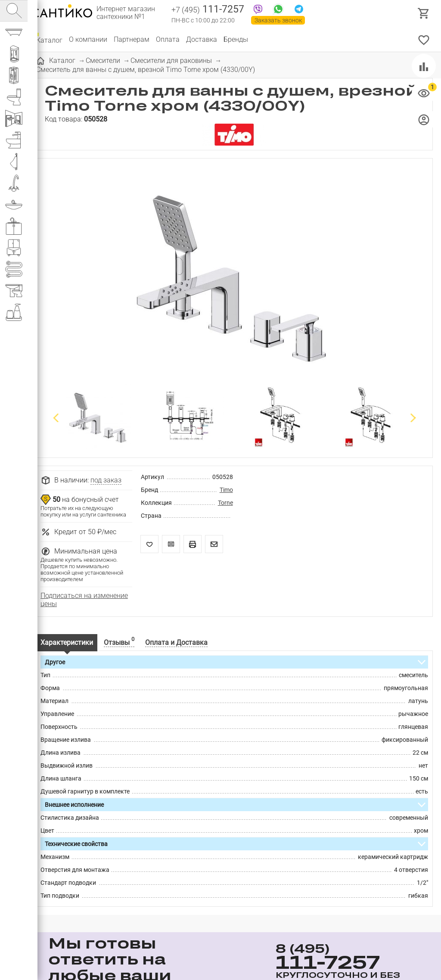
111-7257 (208, 10)
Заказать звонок (278, 20)
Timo (226, 490)
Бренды (236, 39)
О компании (88, 39)
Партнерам (132, 39)
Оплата (168, 39)
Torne (225, 503)
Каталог (49, 39)
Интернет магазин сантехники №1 (126, 13)
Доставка (202, 39)
